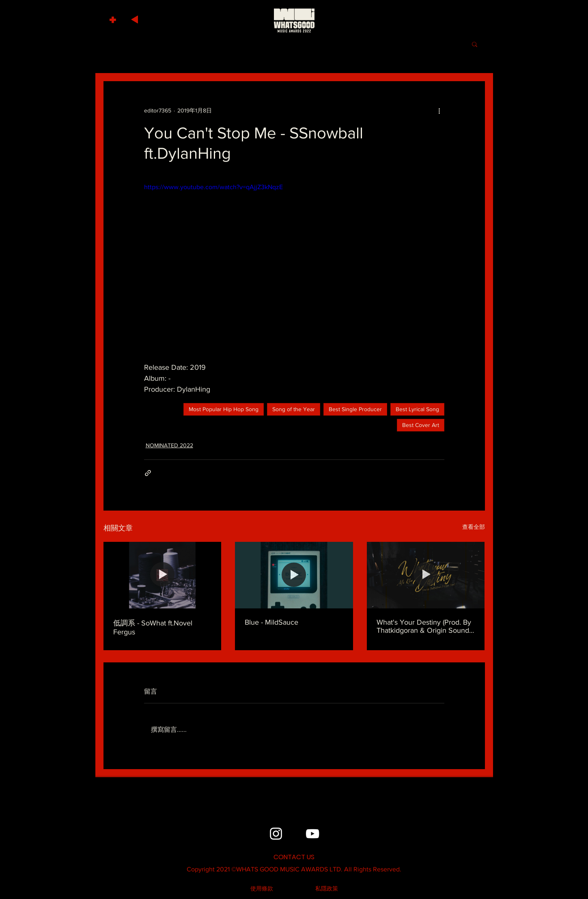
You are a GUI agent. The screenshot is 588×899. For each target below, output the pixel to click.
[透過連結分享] (148, 473)
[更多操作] (439, 110)
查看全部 (474, 527)
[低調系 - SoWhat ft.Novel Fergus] (163, 575)
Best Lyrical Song (417, 409)
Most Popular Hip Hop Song (224, 409)
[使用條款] (262, 889)
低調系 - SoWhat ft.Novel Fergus (153, 627)
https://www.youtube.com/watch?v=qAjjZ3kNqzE (213, 187)
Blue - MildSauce (271, 622)
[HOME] (294, 20)
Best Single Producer (355, 409)
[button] (114, 18)
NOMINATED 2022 (169, 445)
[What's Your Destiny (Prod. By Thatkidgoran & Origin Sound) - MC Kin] (426, 575)
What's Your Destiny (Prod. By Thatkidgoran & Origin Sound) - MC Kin (426, 626)
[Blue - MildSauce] (294, 575)
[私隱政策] (327, 889)
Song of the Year (294, 409)
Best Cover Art (421, 425)
